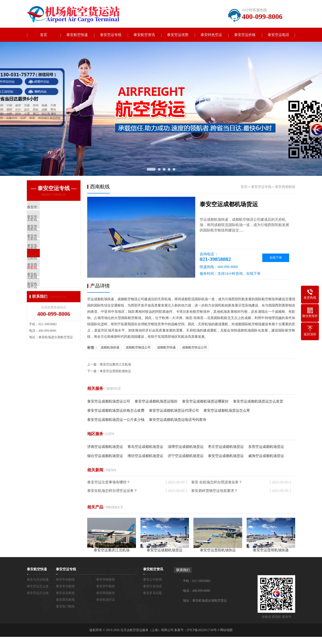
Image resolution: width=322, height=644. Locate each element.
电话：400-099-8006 (196, 591)
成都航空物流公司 (138, 348)
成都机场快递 (110, 348)
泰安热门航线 (65, 607)
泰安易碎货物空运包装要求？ (214, 491)
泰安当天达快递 (38, 580)
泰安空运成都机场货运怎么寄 (227, 411)
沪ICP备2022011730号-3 (203, 630)
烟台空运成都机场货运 (105, 456)
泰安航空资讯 (144, 35)
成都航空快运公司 (195, 348)
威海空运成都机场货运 (266, 456)
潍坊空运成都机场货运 (145, 456)
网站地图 (226, 630)
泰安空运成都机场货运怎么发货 (258, 402)
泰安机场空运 (106, 600)
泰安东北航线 (65, 593)
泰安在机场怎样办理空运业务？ (112, 491)
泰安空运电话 (278, 35)
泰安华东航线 (65, 580)
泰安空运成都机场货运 (226, 456)
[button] (138, 274)
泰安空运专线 (111, 35)
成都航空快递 (166, 348)
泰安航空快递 (77, 35)
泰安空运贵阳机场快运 (115, 372)
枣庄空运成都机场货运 (226, 447)
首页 (44, 35)
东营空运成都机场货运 (266, 447)
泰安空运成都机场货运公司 (109, 402)
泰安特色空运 (211, 35)
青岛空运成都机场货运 (145, 447)
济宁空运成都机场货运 (186, 456)
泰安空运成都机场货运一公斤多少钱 (116, 420)
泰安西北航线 (65, 600)
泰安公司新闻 (153, 580)
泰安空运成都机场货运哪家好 (205, 402)
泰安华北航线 (65, 587)
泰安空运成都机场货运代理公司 (174, 411)
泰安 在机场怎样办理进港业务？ (217, 483)
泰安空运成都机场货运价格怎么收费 (116, 411)
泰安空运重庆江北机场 (115, 365)
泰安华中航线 (106, 587)
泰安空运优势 (178, 35)
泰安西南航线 (285, 187)
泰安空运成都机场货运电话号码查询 (178, 420)
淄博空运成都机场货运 (186, 447)
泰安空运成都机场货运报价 (156, 402)
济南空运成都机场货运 (105, 447)
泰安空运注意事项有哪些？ (109, 483)
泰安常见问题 (153, 593)
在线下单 (276, 258)
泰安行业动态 (153, 587)
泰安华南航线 (106, 580)
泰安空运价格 (245, 35)
